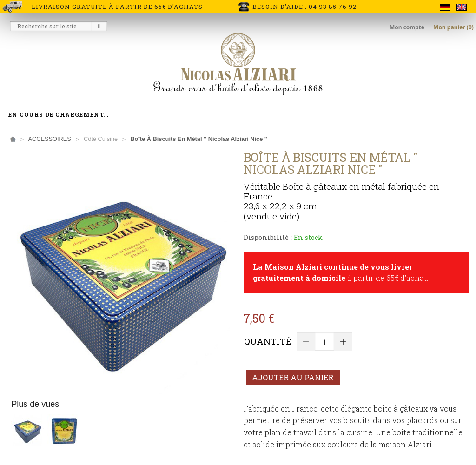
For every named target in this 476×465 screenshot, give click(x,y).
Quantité (268, 341)
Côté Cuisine (101, 139)
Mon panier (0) (453, 27)
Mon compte (408, 27)
